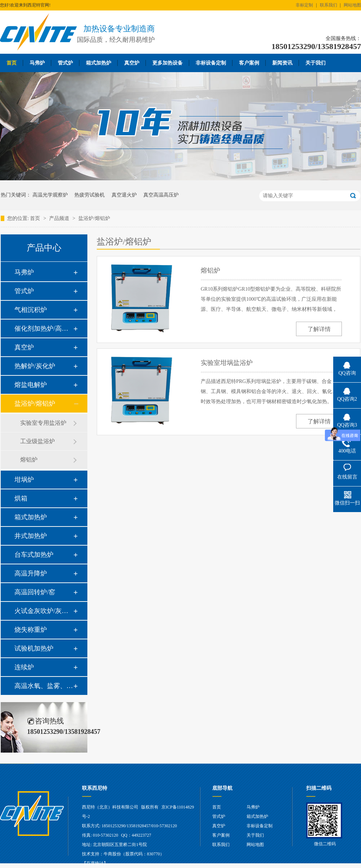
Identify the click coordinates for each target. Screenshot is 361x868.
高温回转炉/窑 (35, 592)
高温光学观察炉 (50, 195)
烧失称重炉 (31, 630)
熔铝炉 (29, 460)
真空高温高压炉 (161, 195)
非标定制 (304, 5)
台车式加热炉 (34, 555)
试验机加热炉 (34, 648)
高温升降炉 (31, 573)
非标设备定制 (211, 63)
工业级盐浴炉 (38, 441)
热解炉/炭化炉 (35, 366)
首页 (12, 63)
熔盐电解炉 (31, 385)
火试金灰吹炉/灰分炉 (44, 611)
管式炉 (65, 63)
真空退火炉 (124, 195)
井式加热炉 (31, 536)
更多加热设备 (168, 63)
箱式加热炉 (99, 63)
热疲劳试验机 (90, 195)
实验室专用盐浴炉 (43, 423)
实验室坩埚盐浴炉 (227, 363)
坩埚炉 (24, 480)
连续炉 (24, 667)
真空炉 (132, 63)
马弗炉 (37, 63)
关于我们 (316, 63)
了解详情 (319, 329)
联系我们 (329, 5)
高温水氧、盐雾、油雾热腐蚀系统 (44, 686)
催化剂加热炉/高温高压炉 (44, 329)
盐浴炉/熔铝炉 (94, 218)
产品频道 (60, 218)
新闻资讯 (282, 63)
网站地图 (352, 5)
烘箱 (21, 498)
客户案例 (249, 63)
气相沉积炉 (31, 310)
